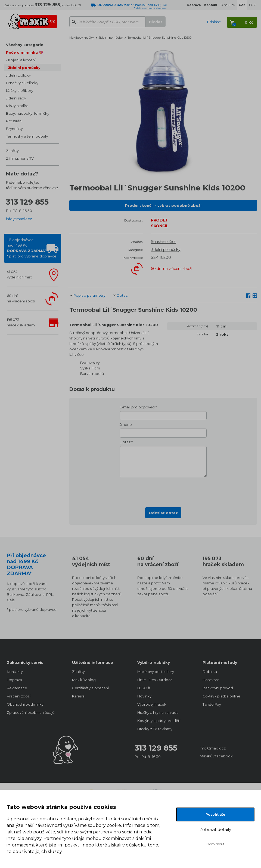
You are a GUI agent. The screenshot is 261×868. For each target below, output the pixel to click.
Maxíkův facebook (216, 756)
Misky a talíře (17, 106)
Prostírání (14, 121)
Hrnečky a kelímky (22, 83)
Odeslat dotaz (163, 513)
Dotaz (122, 295)
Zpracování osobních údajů (31, 712)
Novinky (144, 696)
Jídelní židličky (18, 75)
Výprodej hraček (152, 704)
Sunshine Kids (164, 242)
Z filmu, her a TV (20, 158)
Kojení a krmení (22, 60)
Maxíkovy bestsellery (156, 672)
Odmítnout (215, 844)
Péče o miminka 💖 (25, 52)
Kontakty (15, 672)
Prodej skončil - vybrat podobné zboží (163, 205)
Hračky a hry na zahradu (158, 712)
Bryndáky (14, 129)
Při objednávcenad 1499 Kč (32, 248)
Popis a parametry (89, 295)
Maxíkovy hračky (82, 38)
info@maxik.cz (19, 219)
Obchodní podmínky (25, 704)
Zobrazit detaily (215, 829)
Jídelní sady (16, 98)
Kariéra (78, 696)
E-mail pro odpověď (137, 407)
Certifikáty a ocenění (90, 688)
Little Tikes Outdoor (155, 680)
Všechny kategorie (25, 45)
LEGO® (144, 688)
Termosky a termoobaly (27, 136)
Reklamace (17, 688)
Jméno (126, 424)
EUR (252, 5)
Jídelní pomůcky (24, 68)
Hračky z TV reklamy (155, 729)
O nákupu (228, 5)
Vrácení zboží (19, 696)
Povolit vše (215, 814)
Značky (12, 151)
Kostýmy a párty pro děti (159, 721)
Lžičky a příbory (20, 90)
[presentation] (163, 491)
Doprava (14, 680)
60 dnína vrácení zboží (21, 298)
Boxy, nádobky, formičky (28, 113)
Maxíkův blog (84, 680)
